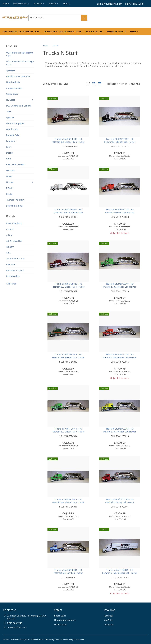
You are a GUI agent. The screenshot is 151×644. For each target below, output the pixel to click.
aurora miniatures (15, 259)
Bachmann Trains (15, 270)
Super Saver (60, 616)
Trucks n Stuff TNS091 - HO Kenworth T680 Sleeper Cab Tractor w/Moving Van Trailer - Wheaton (120, 573)
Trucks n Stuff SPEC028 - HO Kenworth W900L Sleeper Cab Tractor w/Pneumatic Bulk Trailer (120, 212)
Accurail (10, 229)
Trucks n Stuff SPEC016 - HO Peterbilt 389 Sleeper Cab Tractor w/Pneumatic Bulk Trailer (120, 357)
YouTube (108, 620)
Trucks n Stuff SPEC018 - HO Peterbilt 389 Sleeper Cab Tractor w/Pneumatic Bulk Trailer (68, 357)
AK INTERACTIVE (14, 241)
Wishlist (123, 18)
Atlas (9, 253)
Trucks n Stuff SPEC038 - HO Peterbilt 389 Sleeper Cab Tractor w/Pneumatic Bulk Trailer (68, 142)
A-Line (9, 235)
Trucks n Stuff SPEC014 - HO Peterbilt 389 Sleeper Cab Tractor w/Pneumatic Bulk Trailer (68, 432)
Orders (113, 18)
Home (46, 46)
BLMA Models (13, 276)
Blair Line (11, 264)
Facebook (109, 616)
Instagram (109, 625)
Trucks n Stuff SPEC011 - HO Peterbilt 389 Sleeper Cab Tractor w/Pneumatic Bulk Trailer (68, 502)
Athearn (10, 247)
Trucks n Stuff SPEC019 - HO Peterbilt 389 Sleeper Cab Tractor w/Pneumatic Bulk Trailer (120, 287)
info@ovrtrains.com (17, 627)
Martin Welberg (14, 223)
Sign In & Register (98, 18)
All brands (11, 284)
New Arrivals (61, 625)
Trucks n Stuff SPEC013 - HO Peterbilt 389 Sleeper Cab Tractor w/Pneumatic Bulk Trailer (120, 432)
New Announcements (65, 620)
